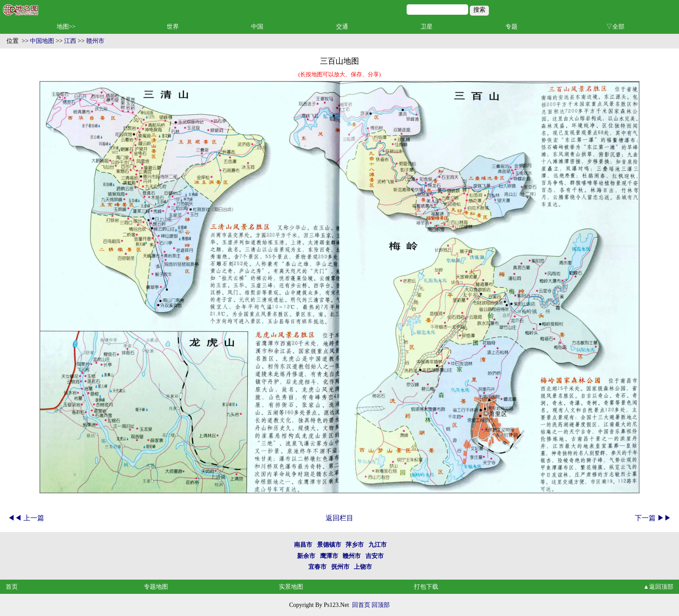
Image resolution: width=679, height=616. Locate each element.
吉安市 (375, 556)
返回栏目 (339, 518)
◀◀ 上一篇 (26, 518)
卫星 (427, 27)
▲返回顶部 (658, 587)
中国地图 (42, 41)
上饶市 (363, 567)
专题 (511, 27)
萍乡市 (355, 545)
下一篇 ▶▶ (653, 518)
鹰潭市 (329, 556)
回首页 (361, 605)
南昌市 (303, 545)
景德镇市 (329, 545)
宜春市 (317, 567)
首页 (12, 587)
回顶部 (381, 605)
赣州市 (95, 41)
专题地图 (156, 587)
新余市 (306, 556)
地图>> (66, 27)
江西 (70, 41)
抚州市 (340, 567)
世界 (173, 27)
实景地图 (291, 587)
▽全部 (615, 27)
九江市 (378, 545)
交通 (342, 27)
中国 (257, 27)
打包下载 (426, 587)
